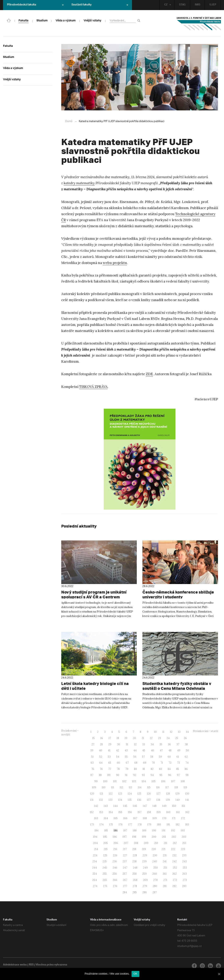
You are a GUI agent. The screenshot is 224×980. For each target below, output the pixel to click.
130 (187, 793)
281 (165, 886)
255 (105, 874)
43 (126, 750)
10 (155, 732)
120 (92, 793)
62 (186, 756)
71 (162, 763)
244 (95, 867)
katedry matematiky (79, 183)
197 (124, 837)
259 (144, 874)
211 (165, 843)
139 (168, 800)
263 (185, 874)
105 (153, 781)
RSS (32, 965)
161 (178, 812)
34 (152, 744)
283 (184, 886)
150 (174, 806)
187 (125, 830)
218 (134, 849)
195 (105, 837)
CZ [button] (167, 5)
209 (146, 843)
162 (187, 812)
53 (109, 756)
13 (179, 732)
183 (187, 824)
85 (178, 769)
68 (136, 763)
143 (106, 806)
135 (130, 800)
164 (106, 818)
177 (130, 824)
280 (155, 886)
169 (155, 818)
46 (152, 750)
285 (135, 892)
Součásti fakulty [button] (100, 5)
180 (159, 824)
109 (94, 787)
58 (152, 756)
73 (178, 763)
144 (116, 806)
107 (173, 781)
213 (184, 843)
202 (174, 837)
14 (187, 732)
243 (185, 861)
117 (167, 787)
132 (101, 800)
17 (110, 738)
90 (118, 775)
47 (161, 750)
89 (109, 775)
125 (139, 793)
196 (115, 837)
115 (149, 787)
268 (135, 880)
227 (125, 855)
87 (92, 775)
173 (92, 824)
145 (125, 806)
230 (155, 855)
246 (115, 867)
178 (140, 824)
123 (120, 793)
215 (106, 849)
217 (125, 849)
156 (130, 812)
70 (153, 763)
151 (183, 806)
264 (95, 880)
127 (158, 793)
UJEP (213, 5)
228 (135, 855)
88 (100, 775)
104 (144, 781)
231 (165, 855)
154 (111, 812)
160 (168, 812)
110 (104, 787)
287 (155, 892)
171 (174, 818)
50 (187, 750)
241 (165, 861)
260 (155, 874)
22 (151, 738)
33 (144, 744)
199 (144, 837)
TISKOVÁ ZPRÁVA (93, 386)
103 (134, 781)
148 (155, 806)
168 (145, 818)
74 (187, 763)
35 (161, 744)
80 (135, 769)
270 (156, 880)
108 (183, 781)
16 (102, 738)
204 (95, 843)
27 (93, 744)
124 (130, 793)
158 (149, 812)
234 (95, 861)
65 (110, 763)
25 (177, 738)
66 (118, 763)
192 (173, 830)
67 (127, 763)
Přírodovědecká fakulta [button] (35, 5)
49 (179, 750)
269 (145, 880)
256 (115, 874)
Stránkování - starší (205, 731)
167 (135, 818)
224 (95, 855)
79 (127, 769)
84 (169, 769)
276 (115, 886)
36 (169, 744)
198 (134, 837)
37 (178, 744)
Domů (69, 121)
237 (125, 861)
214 (96, 849)
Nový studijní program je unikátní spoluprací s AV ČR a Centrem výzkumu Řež (96, 597)
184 (96, 830)
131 (92, 800)
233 (184, 855)
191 (164, 830)
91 (126, 775)
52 (101, 756)
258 (134, 874)
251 (165, 867)
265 (105, 880)
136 (139, 800)
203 (184, 837)
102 (124, 781)
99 (96, 781)
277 (125, 886)
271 (165, 880)
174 (102, 824)
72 (170, 763)
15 (93, 738)
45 (144, 750)
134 (120, 800)
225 (105, 855)
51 (92, 756)
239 (144, 861)
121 (101, 793)
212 (175, 843)
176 (121, 824)
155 (120, 812)
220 (154, 849)
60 (169, 756)
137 (149, 800)
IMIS (197, 5)
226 (115, 855)
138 (158, 800)
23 (160, 738)
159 (159, 812)
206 (116, 843)
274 (95, 886)
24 (168, 738)
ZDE (149, 374)
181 (168, 824)
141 (187, 800)
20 (134, 738)
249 (145, 867)
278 (135, 886)
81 (144, 769)
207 (126, 843)
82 (152, 769)
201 (164, 837)
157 (139, 812)
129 (177, 793)
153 (101, 812)
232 (174, 855)
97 (178, 775)
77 (110, 769)
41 (109, 750)
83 (161, 769)
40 (101, 750)
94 (152, 775)
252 (175, 867)
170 (164, 818)
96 (170, 775)
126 (149, 793)
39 (92, 750)
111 (113, 787)
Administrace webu (15, 965)
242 (174, 861)
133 (110, 800)
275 (105, 886)
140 (178, 800)
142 (96, 806)
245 (105, 867)
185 (106, 830)
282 (174, 886)
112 (121, 787)
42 (118, 750)
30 (119, 744)
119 (185, 787)
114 (140, 787)
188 (135, 830)
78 (118, 769)
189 (144, 830)
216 (115, 849)
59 (160, 756)
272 (175, 880)
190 (154, 830)
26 (185, 738)
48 (170, 750)
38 (186, 744)
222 (173, 849)
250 (156, 867)
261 (165, 874)
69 (145, 763)
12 (171, 732)
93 (143, 775)
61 (178, 756)
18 (118, 738)
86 (186, 769)
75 (93, 769)
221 (163, 849)
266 (115, 880)
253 (185, 867)
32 (135, 744)
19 (126, 738)
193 (183, 830)
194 (95, 837)
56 (135, 756)
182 (178, 824)
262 (174, 874)
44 (135, 750)
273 (185, 880)
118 (176, 787)
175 (111, 824)
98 (187, 775)
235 (105, 861)
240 (155, 861)
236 (115, 861)
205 (106, 843)
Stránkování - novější (70, 732)
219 (144, 849)
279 (145, 886)
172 (183, 818)
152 (92, 812)
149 (164, 806)
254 (95, 874)
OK (135, 974)
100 (105, 781)
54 (118, 756)
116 (158, 787)
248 (135, 867)
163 (96, 818)
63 (92, 763)
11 (163, 732)
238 (134, 861)
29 (110, 744)
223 (183, 849)
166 (125, 818)
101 (115, 781)
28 (101, 744)
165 (116, 818)
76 (101, 769)
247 (125, 867)
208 (136, 843)
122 (111, 793)
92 (135, 775)
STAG (182, 5)
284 (125, 892)
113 (130, 787)
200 (154, 837)
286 (145, 892)
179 (149, 824)
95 (161, 775)
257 (125, 874)
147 (145, 806)
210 (156, 843)
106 (163, 781)
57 (143, 756)
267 (125, 880)
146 (135, 806)
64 (101, 763)
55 (126, 756)
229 (145, 855)
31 (127, 744)
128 (168, 793)
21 (143, 738)
